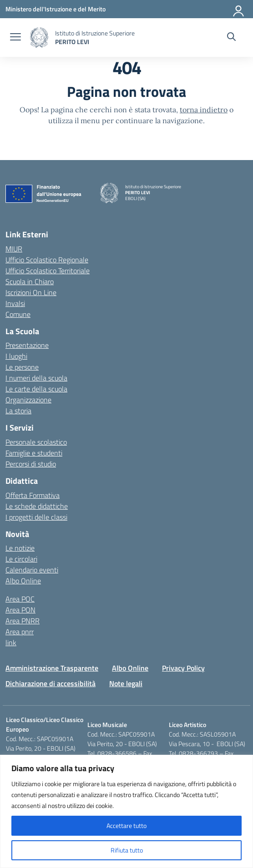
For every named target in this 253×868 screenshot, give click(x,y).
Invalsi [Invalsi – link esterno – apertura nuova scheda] (15, 303)
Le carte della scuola (36, 389)
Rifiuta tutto (127, 850)
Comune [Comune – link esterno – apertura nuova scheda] (18, 314)
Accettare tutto (126, 825)
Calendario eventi (32, 570)
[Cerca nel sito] (231, 38)
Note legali (126, 683)
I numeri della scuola (36, 378)
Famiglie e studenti (34, 453)
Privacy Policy (183, 668)
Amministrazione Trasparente (52, 668)
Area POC (20, 599)
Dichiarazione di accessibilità (51, 683)
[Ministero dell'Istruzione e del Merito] (56, 9)
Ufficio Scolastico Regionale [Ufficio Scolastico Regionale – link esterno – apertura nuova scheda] (47, 260)
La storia (18, 411)
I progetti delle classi (36, 517)
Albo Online (23, 581)
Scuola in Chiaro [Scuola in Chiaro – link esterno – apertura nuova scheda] (30, 281)
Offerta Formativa (33, 495)
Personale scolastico (36, 442)
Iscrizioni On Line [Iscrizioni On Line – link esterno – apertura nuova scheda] (31, 292)
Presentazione (27, 345)
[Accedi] (239, 9)
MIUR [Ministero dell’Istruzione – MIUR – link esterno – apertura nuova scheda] (14, 249)
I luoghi (16, 356)
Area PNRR (23, 621)
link (11, 642)
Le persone (22, 367)
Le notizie (20, 548)
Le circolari (21, 559)
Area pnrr (20, 632)
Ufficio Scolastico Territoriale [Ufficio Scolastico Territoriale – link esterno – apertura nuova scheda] (48, 271)
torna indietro (204, 110)
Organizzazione (28, 400)
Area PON (20, 610)
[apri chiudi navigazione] (15, 38)
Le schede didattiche (37, 506)
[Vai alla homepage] (39, 38)
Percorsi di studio (31, 464)
